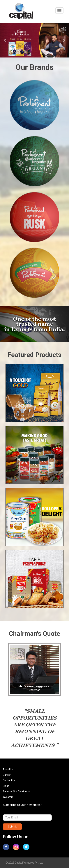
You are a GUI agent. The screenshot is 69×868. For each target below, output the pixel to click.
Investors (8, 797)
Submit (12, 827)
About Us (8, 769)
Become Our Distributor (16, 791)
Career (7, 775)
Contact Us (9, 780)
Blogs (6, 786)
